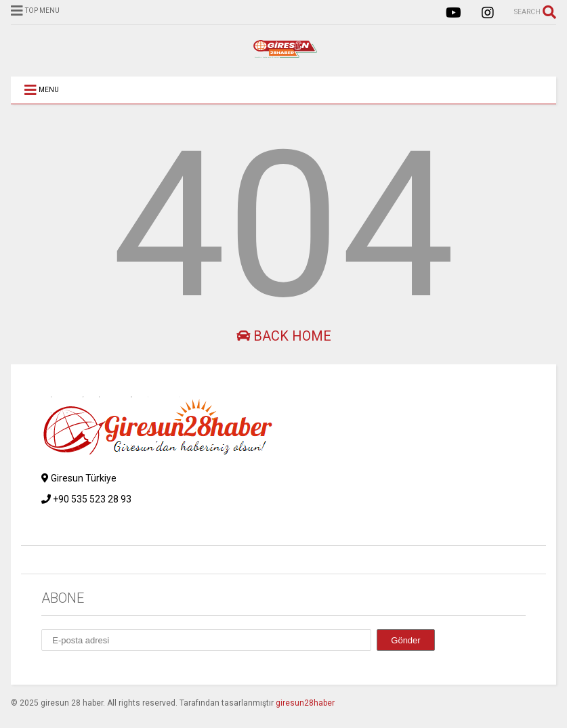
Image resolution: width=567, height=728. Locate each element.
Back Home (284, 336)
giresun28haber (305, 703)
